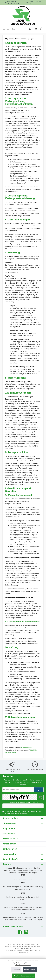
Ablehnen (16, 970)
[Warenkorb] (42, 29)
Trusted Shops (26, 748)
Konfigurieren (30, 970)
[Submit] (39, 790)
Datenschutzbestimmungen (23, 811)
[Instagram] (26, 932)
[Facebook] (20, 932)
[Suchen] (30, 29)
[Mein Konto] (36, 29)
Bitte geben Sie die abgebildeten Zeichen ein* (23, 802)
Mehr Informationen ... (23, 965)
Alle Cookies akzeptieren (24, 976)
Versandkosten (10, 946)
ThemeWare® (23, 953)
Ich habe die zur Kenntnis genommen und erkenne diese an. (23, 812)
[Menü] (9, 29)
